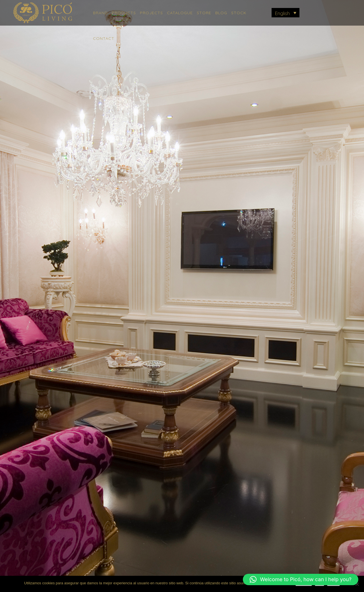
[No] (357, 584)
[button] (301, 579)
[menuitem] (286, 13)
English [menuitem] (282, 13)
